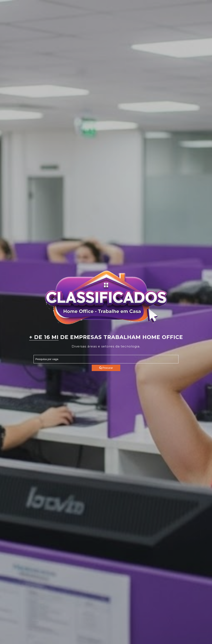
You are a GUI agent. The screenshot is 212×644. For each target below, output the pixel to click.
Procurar (106, 368)
